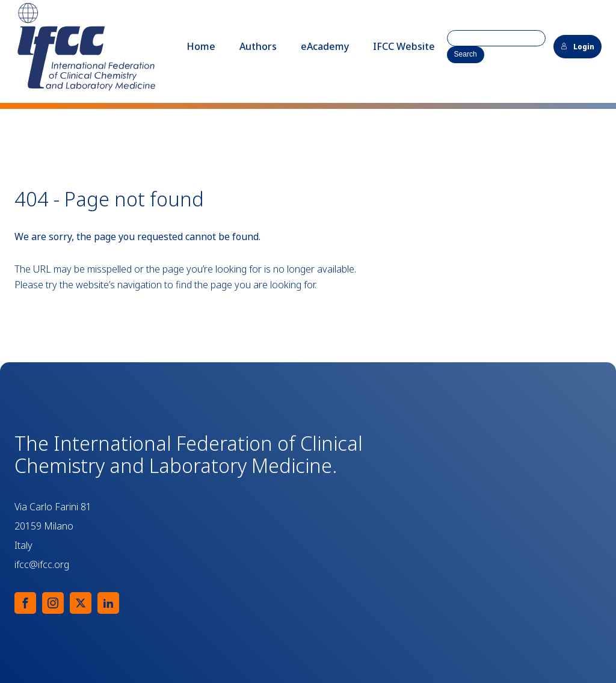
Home (201, 46)
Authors (258, 46)
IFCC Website (404, 46)
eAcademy (325, 46)
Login (577, 47)
